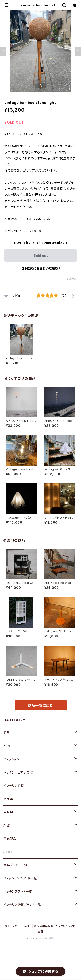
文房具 (8, 799)
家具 (7, 733)
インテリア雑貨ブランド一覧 (22, 905)
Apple (8, 852)
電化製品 (10, 838)
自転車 (8, 812)
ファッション (11, 759)
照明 (7, 746)
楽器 (7, 825)
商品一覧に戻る (41, 705)
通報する (71, 279)
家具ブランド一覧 (15, 865)
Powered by (41, 938)
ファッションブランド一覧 (20, 878)
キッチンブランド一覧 (18, 891)
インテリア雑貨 (14, 786)
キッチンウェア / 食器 (18, 772)
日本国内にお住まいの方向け (41, 268)
